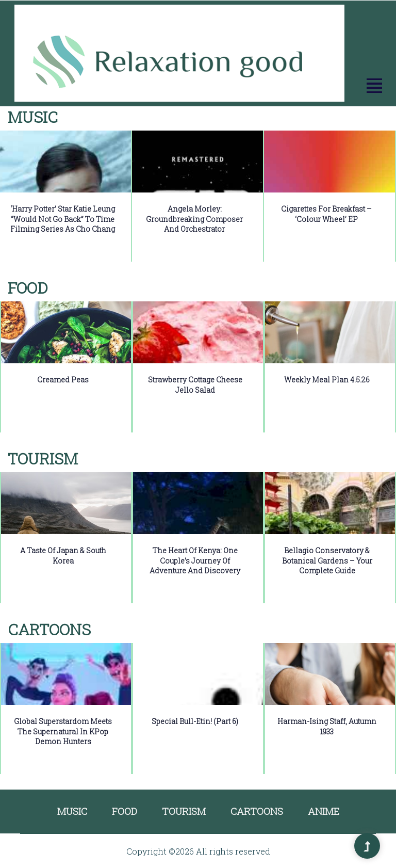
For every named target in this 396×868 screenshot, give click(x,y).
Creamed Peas (63, 380)
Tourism (184, 811)
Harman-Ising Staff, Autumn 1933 (327, 726)
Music (72, 811)
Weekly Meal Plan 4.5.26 (327, 380)
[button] (374, 86)
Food (125, 811)
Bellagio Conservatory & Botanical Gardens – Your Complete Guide (327, 560)
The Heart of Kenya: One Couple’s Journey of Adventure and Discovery (195, 560)
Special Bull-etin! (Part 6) (195, 721)
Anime (324, 811)
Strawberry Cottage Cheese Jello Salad (195, 385)
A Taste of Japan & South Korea (63, 556)
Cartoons (257, 811)
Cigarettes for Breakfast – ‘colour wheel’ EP (326, 214)
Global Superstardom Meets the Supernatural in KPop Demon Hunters (63, 731)
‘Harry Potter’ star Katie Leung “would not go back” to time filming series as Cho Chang (63, 219)
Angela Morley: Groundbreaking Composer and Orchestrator (194, 219)
